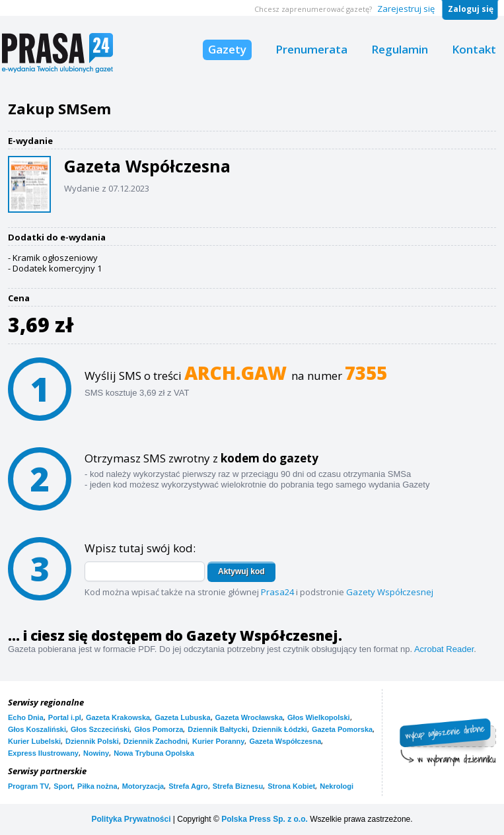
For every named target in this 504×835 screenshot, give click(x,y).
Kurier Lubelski (34, 741)
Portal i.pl (65, 717)
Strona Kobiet (291, 786)
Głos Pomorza (159, 729)
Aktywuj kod (241, 571)
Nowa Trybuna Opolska (154, 753)
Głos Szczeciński (100, 729)
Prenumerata (311, 49)
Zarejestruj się (406, 9)
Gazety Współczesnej (390, 592)
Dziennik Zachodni (156, 741)
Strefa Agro (188, 786)
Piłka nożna (97, 786)
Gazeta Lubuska (182, 717)
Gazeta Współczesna (285, 741)
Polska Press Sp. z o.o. (265, 819)
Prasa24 (277, 592)
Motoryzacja (143, 786)
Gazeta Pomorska (342, 729)
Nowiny (96, 753)
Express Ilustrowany (43, 753)
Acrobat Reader (444, 649)
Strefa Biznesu (238, 786)
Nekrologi (337, 786)
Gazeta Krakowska (118, 717)
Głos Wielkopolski (319, 717)
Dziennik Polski (92, 741)
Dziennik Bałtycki (217, 729)
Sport (63, 786)
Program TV (28, 786)
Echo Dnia (26, 717)
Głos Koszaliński (37, 729)
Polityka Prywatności (131, 819)
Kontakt (474, 49)
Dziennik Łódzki (280, 729)
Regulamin (400, 49)
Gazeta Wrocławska (249, 717)
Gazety (227, 49)
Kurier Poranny (218, 741)
